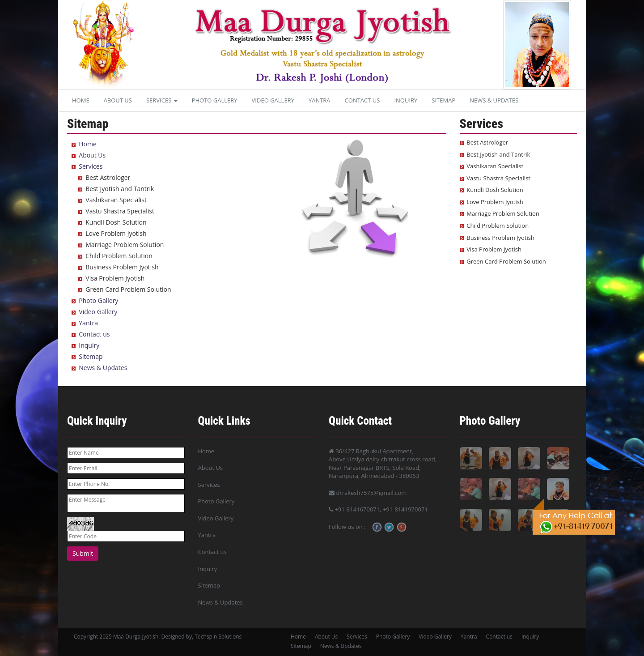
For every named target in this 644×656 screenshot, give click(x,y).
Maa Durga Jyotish (136, 637)
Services (162, 100)
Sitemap (443, 100)
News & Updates (494, 100)
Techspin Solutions (218, 637)
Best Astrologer (108, 177)
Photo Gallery (215, 100)
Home (81, 100)
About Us (118, 100)
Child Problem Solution (119, 256)
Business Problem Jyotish (122, 267)
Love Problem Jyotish (116, 233)
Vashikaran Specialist (116, 200)
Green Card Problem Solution (128, 289)
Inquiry (406, 100)
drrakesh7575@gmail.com (368, 493)
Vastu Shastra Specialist (120, 211)
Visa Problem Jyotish (115, 278)
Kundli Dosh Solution (116, 222)
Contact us (362, 100)
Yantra (320, 100)
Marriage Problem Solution (125, 245)
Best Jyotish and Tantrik (120, 189)
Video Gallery (273, 100)
